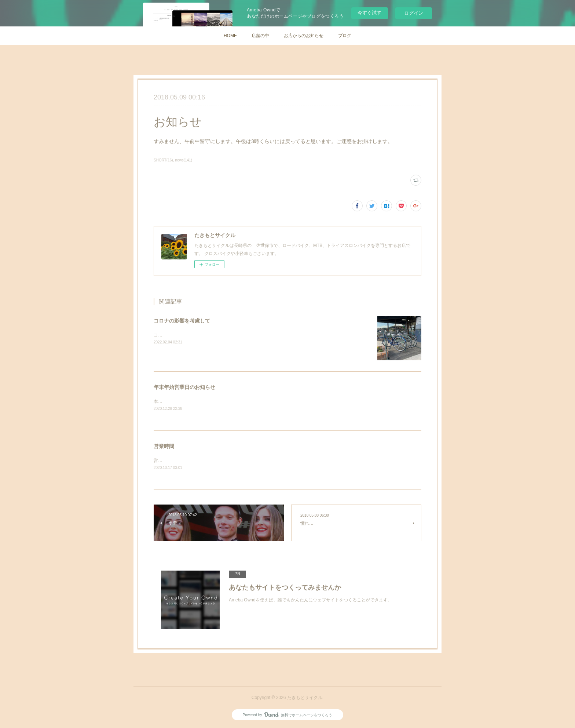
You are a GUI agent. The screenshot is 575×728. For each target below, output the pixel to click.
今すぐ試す (369, 13)
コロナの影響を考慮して (182, 321)
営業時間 (164, 447)
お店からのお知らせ (304, 36)
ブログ (345, 36)
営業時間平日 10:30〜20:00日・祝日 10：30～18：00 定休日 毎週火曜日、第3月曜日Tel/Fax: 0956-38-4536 (266, 461)
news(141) (184, 160)
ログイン (414, 13)
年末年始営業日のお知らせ (184, 387)
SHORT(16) (163, 160)
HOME (230, 36)
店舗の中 (260, 36)
